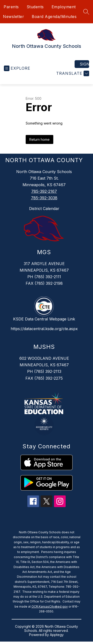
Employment (64, 7)
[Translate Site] (72, 73)
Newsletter (13, 17)
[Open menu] (17, 68)
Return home (39, 139)
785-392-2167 (44, 191)
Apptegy (57, 635)
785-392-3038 (44, 198)
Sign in (84, 64)
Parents (11, 7)
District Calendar (44, 209)
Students (35, 7)
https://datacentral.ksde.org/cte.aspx (44, 329)
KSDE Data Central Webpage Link (44, 319)
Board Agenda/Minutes (54, 17)
